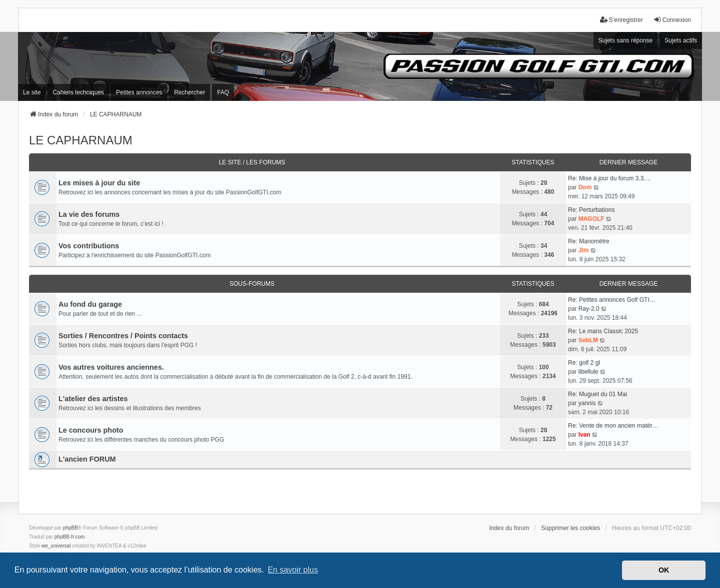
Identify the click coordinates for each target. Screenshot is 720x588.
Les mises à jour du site (99, 183)
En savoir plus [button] (293, 570)
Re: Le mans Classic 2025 (603, 331)
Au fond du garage (90, 304)
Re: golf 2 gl (584, 363)
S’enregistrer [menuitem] (621, 20)
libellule (588, 372)
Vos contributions (89, 246)
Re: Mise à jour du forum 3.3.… (610, 178)
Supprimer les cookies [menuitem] (570, 528)
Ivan (584, 435)
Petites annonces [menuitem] (139, 92)
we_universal (56, 546)
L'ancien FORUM (87, 459)
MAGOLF (591, 219)
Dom (585, 187)
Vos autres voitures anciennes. (111, 367)
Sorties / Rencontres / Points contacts (123, 336)
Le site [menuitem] (32, 92)
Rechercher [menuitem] (189, 92)
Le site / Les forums (252, 162)
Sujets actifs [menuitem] (681, 40)
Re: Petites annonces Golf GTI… (612, 300)
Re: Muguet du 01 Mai (597, 394)
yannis (587, 403)
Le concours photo (91, 430)
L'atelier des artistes (93, 399)
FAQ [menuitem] (223, 92)
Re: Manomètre (589, 241)
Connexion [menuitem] (672, 20)
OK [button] (664, 570)
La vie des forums (89, 214)
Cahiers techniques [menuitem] (78, 92)
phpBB (70, 528)
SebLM (588, 340)
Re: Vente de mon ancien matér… (613, 426)
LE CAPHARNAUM (81, 140)
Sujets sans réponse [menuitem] (626, 40)
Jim (584, 250)
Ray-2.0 (589, 309)
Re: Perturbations (591, 210)
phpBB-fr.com (70, 537)
